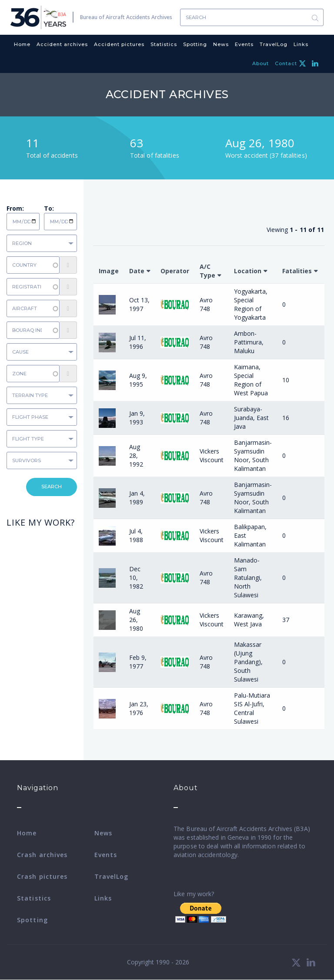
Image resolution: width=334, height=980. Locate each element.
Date (137, 271)
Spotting (195, 44)
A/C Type (207, 271)
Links (301, 44)
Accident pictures (119, 44)
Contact (286, 63)
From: (15, 208)
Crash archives (42, 855)
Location (248, 271)
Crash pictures (42, 876)
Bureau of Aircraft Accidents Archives (126, 17)
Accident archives (62, 44)
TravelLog (274, 44)
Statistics (164, 44)
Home (22, 44)
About (261, 63)
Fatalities (297, 271)
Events (244, 44)
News (221, 44)
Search (315, 18)
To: (49, 208)
